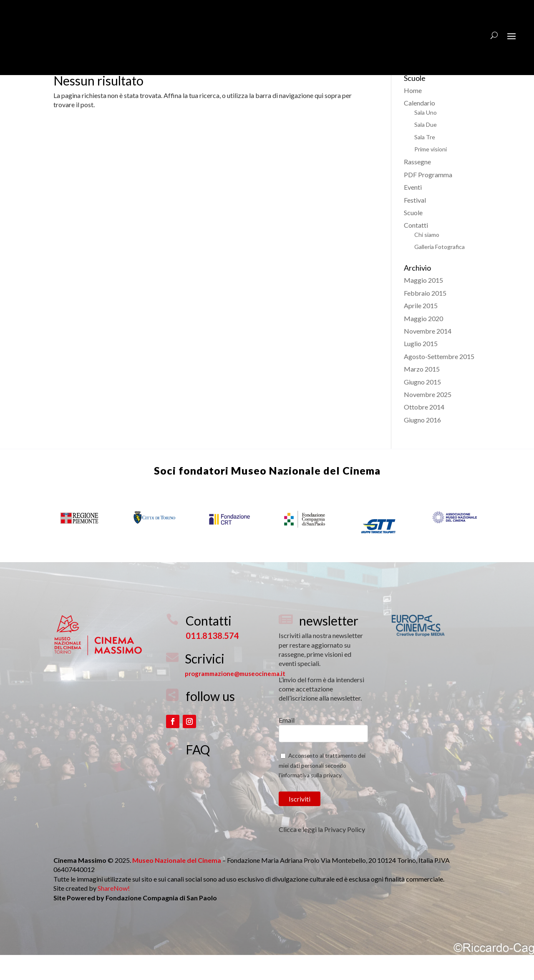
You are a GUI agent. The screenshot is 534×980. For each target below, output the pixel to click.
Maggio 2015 (423, 305)
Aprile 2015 (421, 330)
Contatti (416, 250)
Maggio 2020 (423, 343)
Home (413, 115)
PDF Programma (428, 200)
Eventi (413, 212)
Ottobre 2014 (424, 432)
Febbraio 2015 (425, 318)
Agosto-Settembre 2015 (439, 381)
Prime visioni (431, 174)
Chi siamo (427, 260)
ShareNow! (114, 913)
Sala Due (426, 150)
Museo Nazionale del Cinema (306, 495)
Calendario (419, 128)
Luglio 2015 (421, 368)
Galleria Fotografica (440, 272)
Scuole (413, 237)
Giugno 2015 (422, 407)
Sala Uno (426, 137)
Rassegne (417, 187)
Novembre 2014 (428, 356)
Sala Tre (425, 162)
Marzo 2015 (422, 394)
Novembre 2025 (428, 419)
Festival (415, 225)
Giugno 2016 (422, 445)
